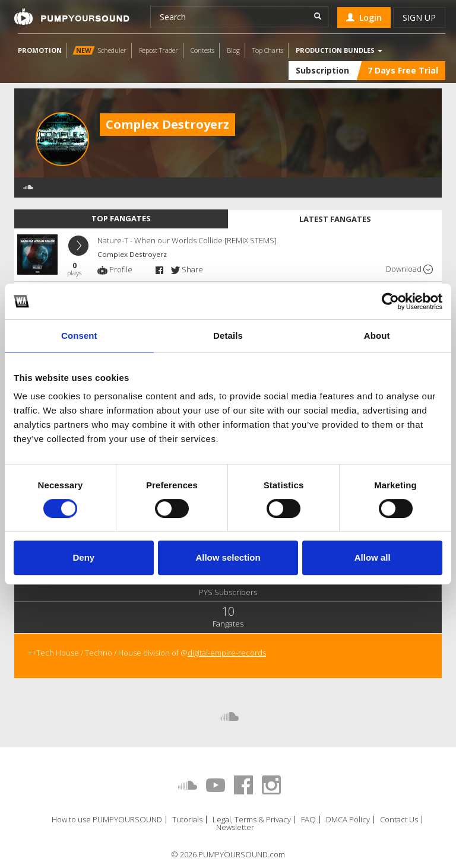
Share (187, 269)
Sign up (419, 18)
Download (409, 269)
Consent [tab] (79, 336)
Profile (115, 269)
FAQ (308, 820)
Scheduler (99, 50)
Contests (202, 50)
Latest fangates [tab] (335, 219)
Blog (233, 50)
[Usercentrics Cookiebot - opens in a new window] (390, 301)
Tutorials (187, 820)
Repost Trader (159, 50)
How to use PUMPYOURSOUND (107, 820)
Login (364, 18)
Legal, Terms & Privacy (252, 820)
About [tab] (377, 336)
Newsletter (235, 827)
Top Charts (268, 50)
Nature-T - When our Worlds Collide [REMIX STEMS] (187, 240)
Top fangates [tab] (121, 218)
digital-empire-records (227, 653)
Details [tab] (228, 336)
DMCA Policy (348, 820)
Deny (83, 557)
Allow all (373, 557)
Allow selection (228, 557)
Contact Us (399, 820)
